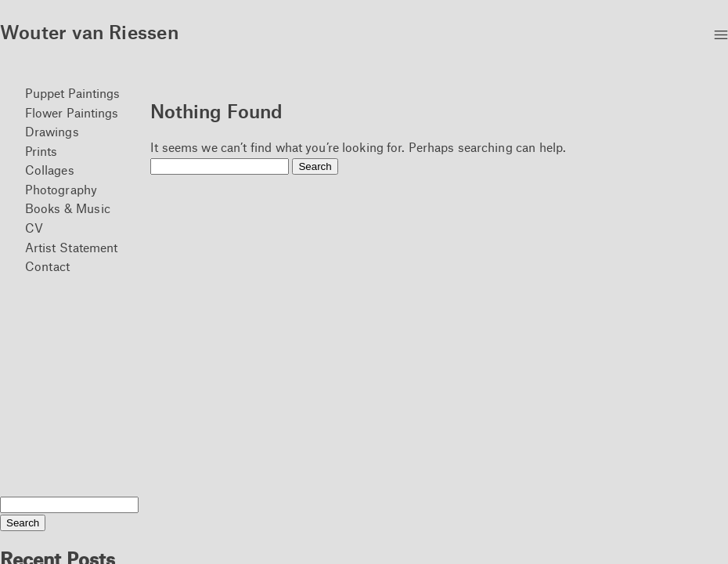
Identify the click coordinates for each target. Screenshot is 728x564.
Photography (61, 189)
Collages (50, 170)
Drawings (52, 131)
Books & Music (68, 208)
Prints (41, 151)
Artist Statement (72, 247)
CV (34, 228)
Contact (48, 266)
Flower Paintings (72, 112)
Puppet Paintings (73, 93)
